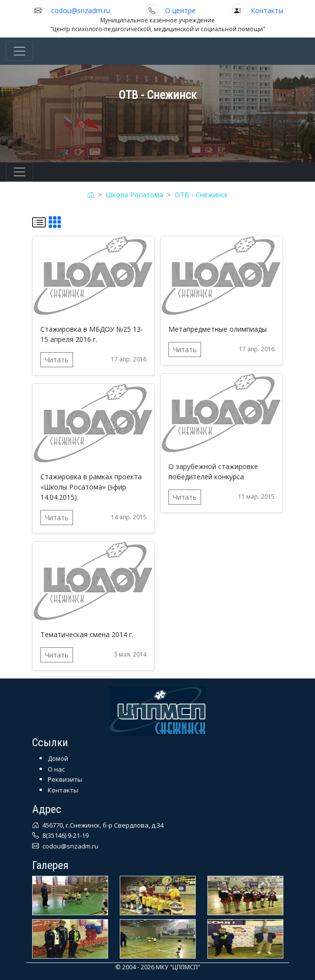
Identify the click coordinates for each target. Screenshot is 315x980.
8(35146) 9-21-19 (65, 835)
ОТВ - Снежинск (201, 195)
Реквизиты (65, 779)
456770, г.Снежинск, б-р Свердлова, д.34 (102, 825)
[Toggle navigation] (19, 51)
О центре (180, 10)
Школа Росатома (134, 195)
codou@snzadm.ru (81, 10)
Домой (58, 758)
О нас (56, 769)
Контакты (267, 10)
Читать (57, 360)
